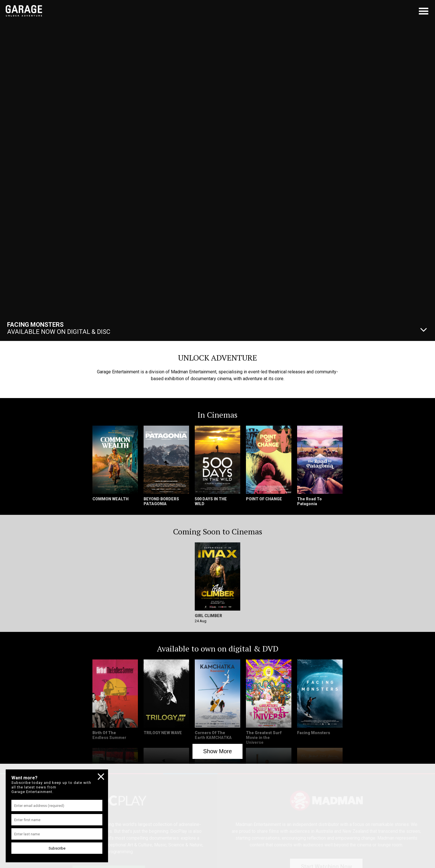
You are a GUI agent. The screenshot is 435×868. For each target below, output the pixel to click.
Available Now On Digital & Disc (59, 328)
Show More (217, 751)
